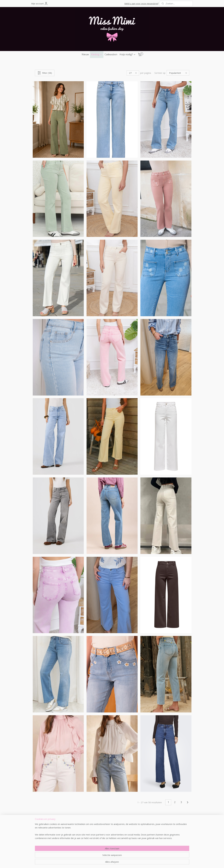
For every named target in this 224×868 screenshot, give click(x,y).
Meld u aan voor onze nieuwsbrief (141, 4)
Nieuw (85, 54)
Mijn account (40, 4)
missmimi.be (43, 822)
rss (96, 863)
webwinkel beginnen (126, 863)
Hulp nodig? (128, 54)
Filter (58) (45, 73)
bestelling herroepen (108, 863)
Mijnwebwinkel (152, 863)
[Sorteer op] (178, 73)
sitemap (90, 863)
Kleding (97, 54)
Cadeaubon (111, 54)
